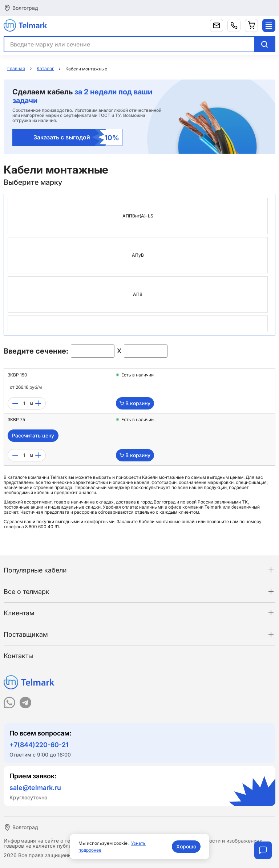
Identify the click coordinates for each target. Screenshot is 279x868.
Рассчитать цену (33, 435)
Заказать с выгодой (76, 137)
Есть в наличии (138, 375)
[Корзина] (251, 25)
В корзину (135, 403)
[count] (24, 403)
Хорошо (186, 846)
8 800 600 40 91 (42, 527)
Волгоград (25, 8)
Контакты (18, 656)
